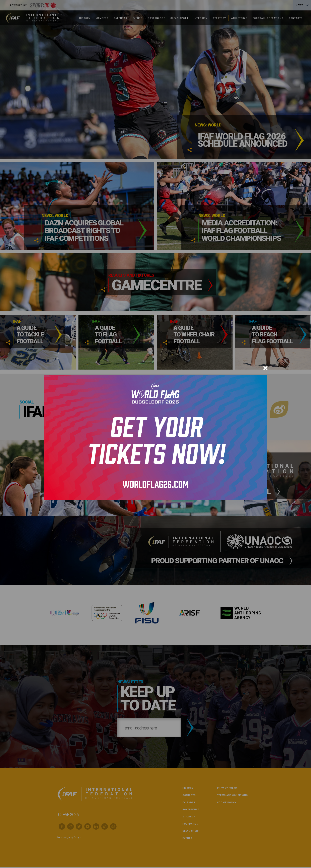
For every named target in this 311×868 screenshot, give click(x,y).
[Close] (265, 368)
